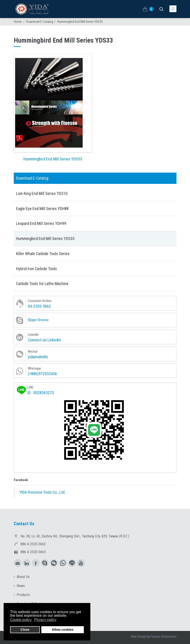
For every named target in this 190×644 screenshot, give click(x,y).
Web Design (138, 637)
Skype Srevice (38, 320)
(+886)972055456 (42, 374)
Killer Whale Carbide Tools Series (43, 254)
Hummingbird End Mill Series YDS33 (53, 159)
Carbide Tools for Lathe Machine (42, 284)
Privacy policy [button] (45, 620)
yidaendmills (38, 357)
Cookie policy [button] (21, 620)
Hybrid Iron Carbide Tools (36, 269)
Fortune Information (163, 637)
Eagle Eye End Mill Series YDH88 (42, 209)
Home (18, 22)
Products (23, 595)
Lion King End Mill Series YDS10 (42, 193)
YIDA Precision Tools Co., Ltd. (42, 492)
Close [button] (25, 630)
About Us (23, 577)
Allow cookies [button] (63, 630)
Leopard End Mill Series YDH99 (41, 223)
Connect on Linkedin (44, 340)
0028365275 (44, 393)
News (21, 586)
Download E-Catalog (40, 22)
